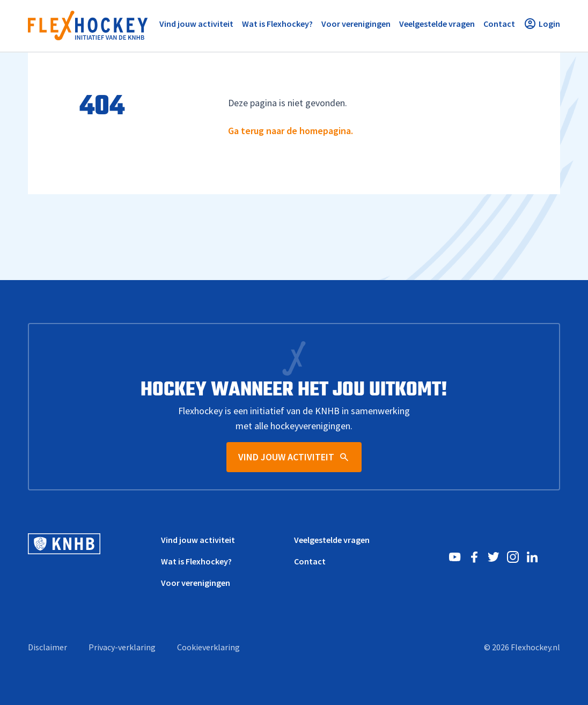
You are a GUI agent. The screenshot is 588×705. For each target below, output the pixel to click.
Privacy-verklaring (122, 647)
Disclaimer (47, 647)
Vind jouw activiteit (198, 540)
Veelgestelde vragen (332, 540)
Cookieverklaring (208, 647)
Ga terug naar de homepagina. (291, 131)
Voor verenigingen (196, 583)
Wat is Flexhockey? (196, 561)
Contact (310, 561)
